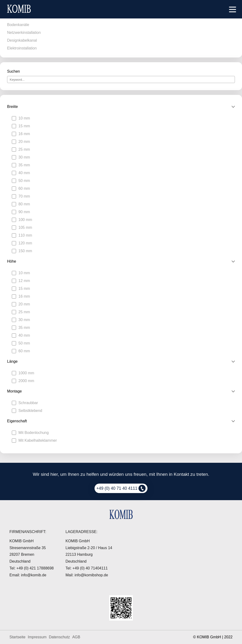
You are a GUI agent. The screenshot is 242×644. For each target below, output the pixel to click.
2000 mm (26, 381)
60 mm (24, 188)
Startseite (17, 637)
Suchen (13, 71)
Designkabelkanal (22, 40)
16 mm (24, 134)
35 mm (24, 165)
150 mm (25, 251)
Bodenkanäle (18, 25)
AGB (76, 637)
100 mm (25, 220)
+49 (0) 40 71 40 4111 (121, 488)
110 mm (25, 235)
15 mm (24, 126)
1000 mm (26, 373)
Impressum (37, 637)
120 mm (25, 243)
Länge (12, 361)
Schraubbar (28, 403)
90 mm (24, 212)
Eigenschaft (17, 421)
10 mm (24, 118)
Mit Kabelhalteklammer (38, 440)
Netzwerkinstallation (24, 33)
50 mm (24, 181)
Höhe (12, 261)
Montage (14, 391)
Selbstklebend (30, 411)
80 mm (24, 204)
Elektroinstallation (22, 48)
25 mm (24, 149)
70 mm (24, 196)
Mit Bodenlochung (34, 433)
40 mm (24, 173)
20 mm (24, 142)
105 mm (25, 227)
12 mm (24, 281)
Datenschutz (59, 637)
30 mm (24, 157)
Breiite (12, 107)
